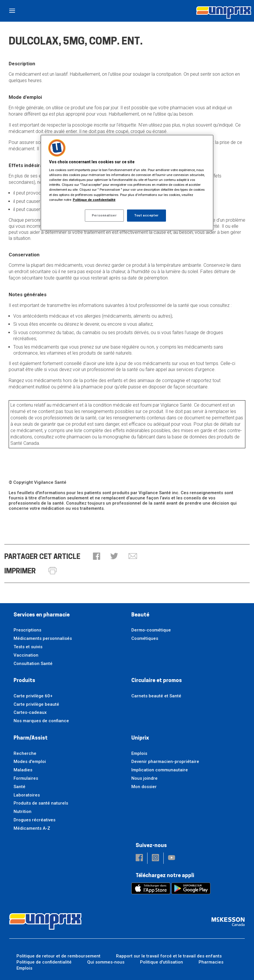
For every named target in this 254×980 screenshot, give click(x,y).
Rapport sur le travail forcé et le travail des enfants (169, 956)
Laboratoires (27, 795)
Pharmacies (211, 962)
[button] (97, 557)
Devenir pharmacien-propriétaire (165, 762)
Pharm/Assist (31, 738)
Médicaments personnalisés (43, 638)
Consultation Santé (33, 664)
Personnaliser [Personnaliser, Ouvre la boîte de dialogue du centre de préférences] (104, 215)
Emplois (139, 753)
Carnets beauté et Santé (156, 696)
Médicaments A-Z (32, 828)
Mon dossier (144, 787)
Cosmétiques (145, 638)
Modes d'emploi (30, 762)
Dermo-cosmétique (151, 630)
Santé (19, 787)
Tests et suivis (28, 647)
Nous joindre (144, 778)
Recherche (25, 753)
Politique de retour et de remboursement (58, 956)
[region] (127, 182)
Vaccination (26, 655)
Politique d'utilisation (161, 962)
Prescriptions (27, 630)
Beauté (140, 615)
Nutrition (23, 812)
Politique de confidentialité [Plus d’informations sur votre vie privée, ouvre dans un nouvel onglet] (94, 199)
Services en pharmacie (42, 615)
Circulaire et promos (157, 681)
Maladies (23, 770)
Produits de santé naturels (41, 803)
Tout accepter (146, 215)
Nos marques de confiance (41, 721)
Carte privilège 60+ (33, 696)
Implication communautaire (160, 770)
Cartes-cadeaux (30, 712)
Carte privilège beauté (36, 704)
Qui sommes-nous (106, 962)
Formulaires (26, 778)
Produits (24, 681)
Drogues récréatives (34, 820)
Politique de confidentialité (44, 962)
